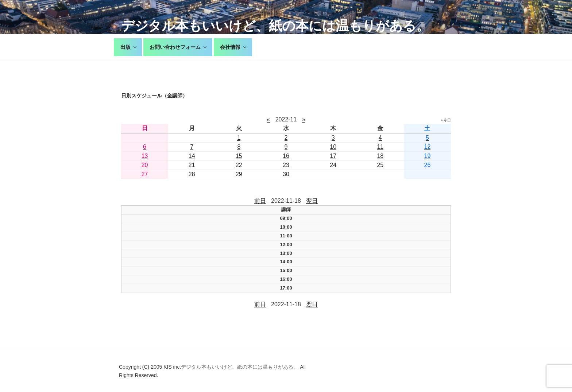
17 (333, 156)
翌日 (312, 201)
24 (333, 165)
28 (192, 174)
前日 (260, 201)
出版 (129, 47)
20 (145, 165)
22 (239, 165)
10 (333, 147)
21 (192, 165)
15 (239, 156)
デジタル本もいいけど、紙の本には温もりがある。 (275, 26)
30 (286, 174)
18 (380, 156)
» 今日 (446, 120)
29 (239, 174)
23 (286, 165)
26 (428, 165)
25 (380, 165)
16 (286, 156)
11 (380, 147)
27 (145, 174)
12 (428, 147)
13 (145, 156)
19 (428, 156)
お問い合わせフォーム (179, 47)
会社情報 (234, 47)
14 (192, 156)
